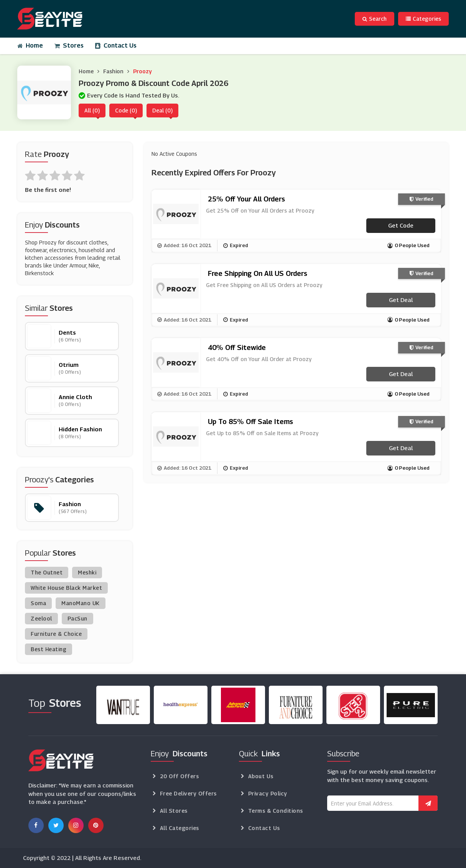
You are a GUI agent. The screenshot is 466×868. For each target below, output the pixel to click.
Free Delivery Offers (188, 793)
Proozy (142, 71)
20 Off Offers (179, 776)
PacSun (77, 618)
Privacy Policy (268, 793)
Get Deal (401, 300)
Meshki (87, 572)
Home (30, 45)
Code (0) (126, 110)
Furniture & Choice (56, 634)
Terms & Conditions (276, 811)
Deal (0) (162, 110)
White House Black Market (66, 588)
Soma (38, 603)
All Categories (179, 828)
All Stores (174, 811)
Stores (69, 45)
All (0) (92, 110)
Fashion (113, 71)
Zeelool (41, 618)
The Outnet (47, 572)
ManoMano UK (81, 603)
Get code (401, 225)
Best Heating (49, 649)
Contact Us (116, 45)
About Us (261, 776)
